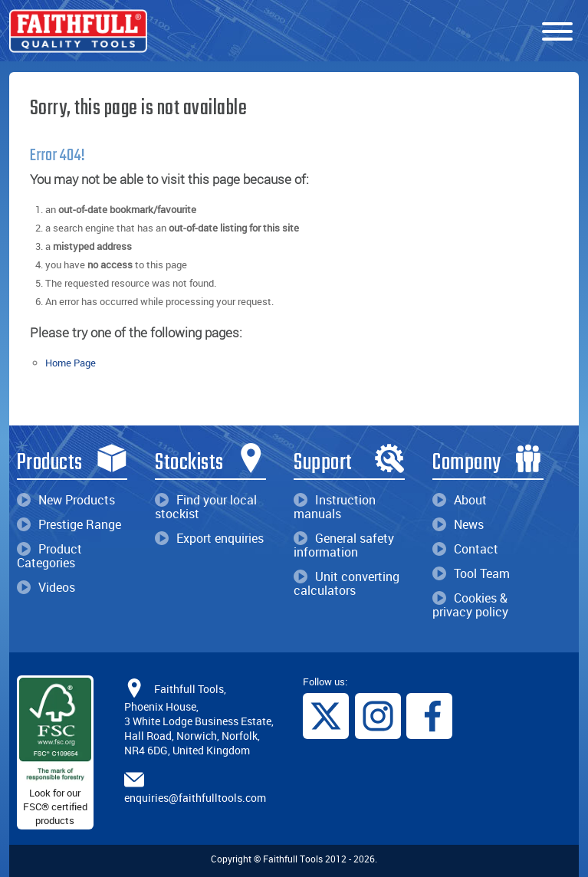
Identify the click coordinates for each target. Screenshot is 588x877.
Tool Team (471, 573)
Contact (465, 549)
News (458, 524)
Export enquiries (209, 538)
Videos (46, 587)
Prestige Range (69, 524)
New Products (66, 500)
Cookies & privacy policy (470, 605)
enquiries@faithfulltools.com (195, 798)
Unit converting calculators (347, 583)
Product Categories (49, 556)
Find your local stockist (206, 507)
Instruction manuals (335, 507)
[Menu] (557, 32)
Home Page (71, 363)
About (460, 500)
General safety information (344, 545)
